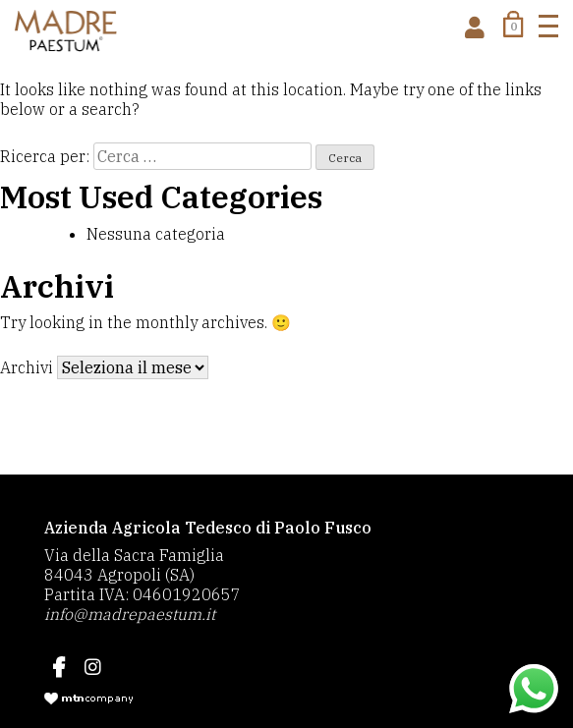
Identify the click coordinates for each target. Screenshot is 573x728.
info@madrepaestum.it (130, 614)
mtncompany (88, 699)
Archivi (27, 367)
